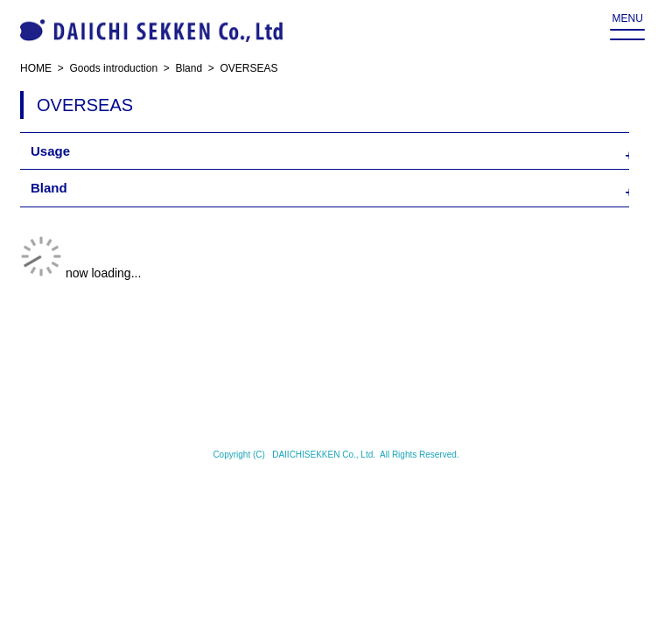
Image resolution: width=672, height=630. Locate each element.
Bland (49, 188)
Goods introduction (113, 68)
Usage (50, 151)
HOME (36, 68)
